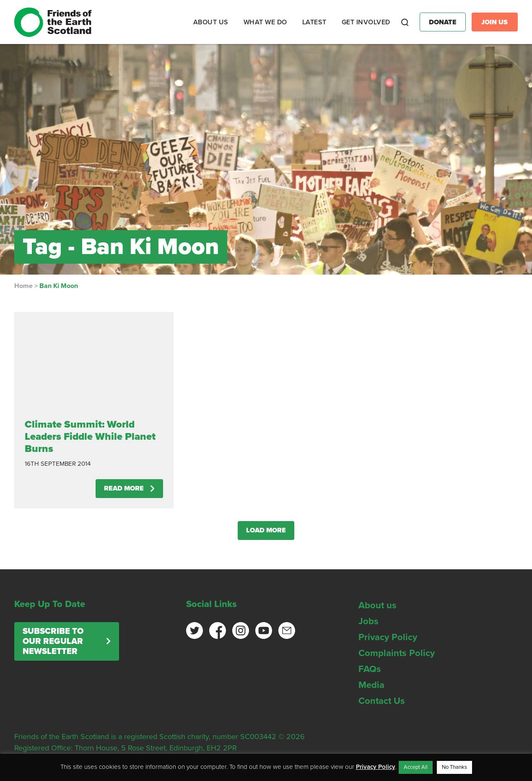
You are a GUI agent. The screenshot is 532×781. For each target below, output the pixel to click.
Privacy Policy (388, 637)
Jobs (369, 621)
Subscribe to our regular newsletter (53, 641)
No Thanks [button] (454, 767)
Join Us (494, 22)
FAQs (370, 669)
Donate (443, 22)
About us (378, 605)
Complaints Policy (397, 653)
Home (23, 286)
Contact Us (382, 701)
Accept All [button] (416, 767)
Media (371, 685)
